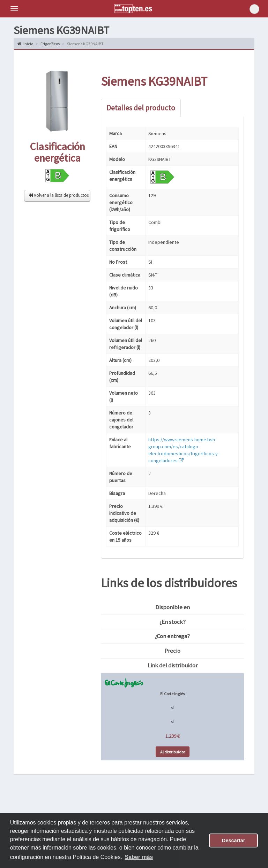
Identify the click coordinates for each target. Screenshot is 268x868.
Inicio (25, 44)
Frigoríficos (50, 44)
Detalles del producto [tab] (141, 108)
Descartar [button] (233, 840)
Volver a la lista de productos (59, 195)
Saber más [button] (139, 857)
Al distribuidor (173, 752)
